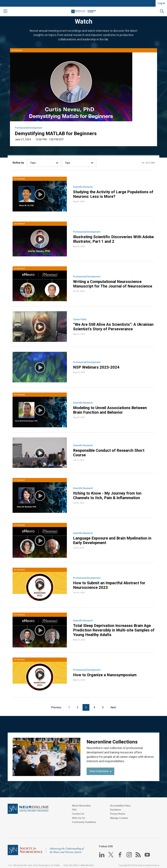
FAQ (75, 807)
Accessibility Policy (121, 803)
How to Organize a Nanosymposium (105, 673)
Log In (161, 3)
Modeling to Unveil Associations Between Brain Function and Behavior (110, 409)
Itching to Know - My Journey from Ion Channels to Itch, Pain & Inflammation (107, 494)
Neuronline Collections (112, 739)
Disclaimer (116, 807)
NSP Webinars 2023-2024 (96, 367)
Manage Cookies (120, 815)
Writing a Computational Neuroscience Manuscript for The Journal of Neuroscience (113, 284)
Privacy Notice (118, 811)
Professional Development (29, 128)
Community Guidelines (85, 819)
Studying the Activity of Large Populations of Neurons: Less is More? (113, 194)
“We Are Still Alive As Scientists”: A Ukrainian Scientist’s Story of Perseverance (113, 326)
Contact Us (79, 811)
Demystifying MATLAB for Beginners (56, 134)
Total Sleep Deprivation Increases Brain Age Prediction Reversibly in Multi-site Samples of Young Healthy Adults (112, 628)
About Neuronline (82, 803)
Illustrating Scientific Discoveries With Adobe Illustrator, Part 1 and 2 (114, 239)
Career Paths (80, 319)
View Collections (99, 769)
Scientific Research (83, 187)
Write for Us (79, 815)
